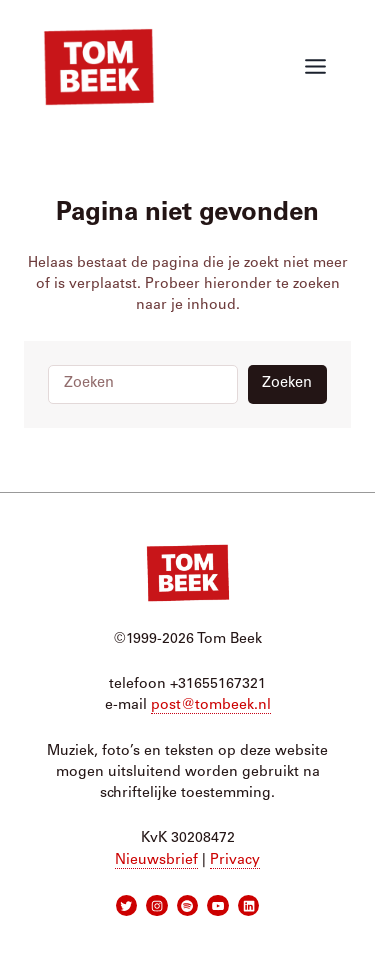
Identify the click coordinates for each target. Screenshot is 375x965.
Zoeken (287, 383)
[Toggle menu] (315, 66)
